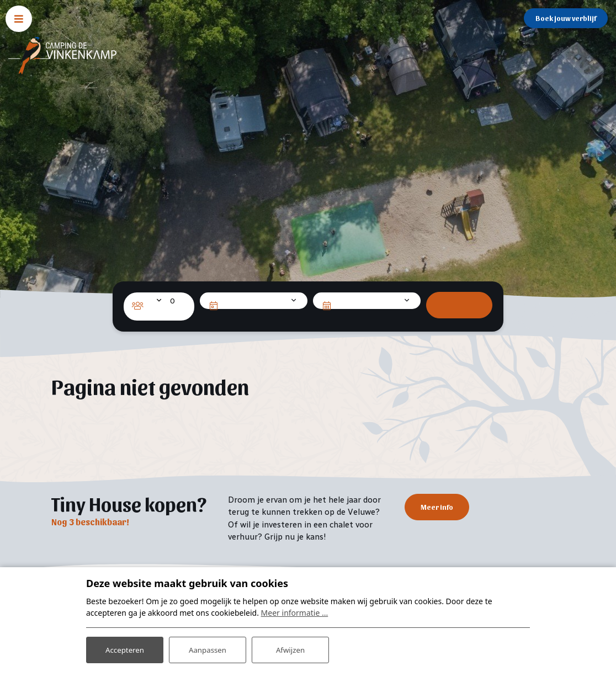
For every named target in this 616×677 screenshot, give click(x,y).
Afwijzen (290, 649)
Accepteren (125, 649)
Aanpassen (208, 649)
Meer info (437, 507)
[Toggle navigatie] (19, 19)
